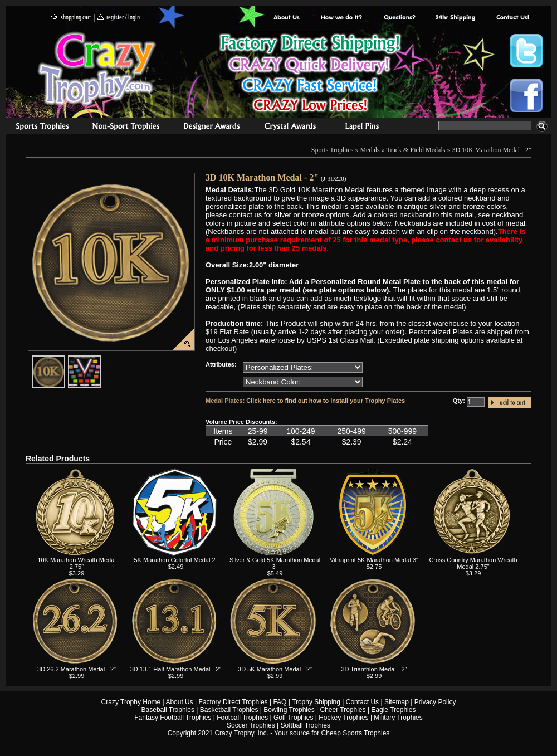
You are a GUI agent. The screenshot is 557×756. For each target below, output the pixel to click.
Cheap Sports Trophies (356, 733)
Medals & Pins (365, 128)
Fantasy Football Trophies (173, 718)
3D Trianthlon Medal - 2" (374, 669)
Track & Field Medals (416, 150)
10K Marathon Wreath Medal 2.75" (76, 563)
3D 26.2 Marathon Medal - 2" (77, 669)
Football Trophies (242, 718)
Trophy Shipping (316, 702)
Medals (370, 150)
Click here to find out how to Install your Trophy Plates (326, 401)
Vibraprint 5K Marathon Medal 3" (374, 560)
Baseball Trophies (168, 710)
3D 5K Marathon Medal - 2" (275, 669)
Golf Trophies (293, 718)
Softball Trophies (306, 725)
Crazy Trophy (97, 69)
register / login (119, 18)
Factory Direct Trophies (342, 18)
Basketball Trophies (229, 710)
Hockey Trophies (343, 718)
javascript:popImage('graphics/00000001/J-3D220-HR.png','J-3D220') (65, 360)
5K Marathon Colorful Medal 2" (175, 560)
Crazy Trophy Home (131, 702)
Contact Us (362, 702)
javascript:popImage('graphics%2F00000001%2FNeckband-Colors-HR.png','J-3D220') (100, 360)
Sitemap (397, 702)
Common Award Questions (399, 18)
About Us (287, 18)
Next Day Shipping (455, 18)
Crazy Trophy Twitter (526, 51)
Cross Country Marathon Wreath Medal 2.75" (473, 563)
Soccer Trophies (251, 725)
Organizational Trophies (126, 128)
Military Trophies (398, 718)
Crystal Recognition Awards (290, 128)
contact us (512, 18)
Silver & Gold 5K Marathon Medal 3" (275, 563)
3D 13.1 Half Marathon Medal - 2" (176, 669)
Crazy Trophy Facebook (526, 95)
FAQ (280, 702)
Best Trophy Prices (310, 74)
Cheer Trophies (343, 710)
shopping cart (70, 18)
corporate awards (211, 128)
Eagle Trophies (393, 710)
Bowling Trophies (289, 710)
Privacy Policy (435, 702)
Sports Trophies (38, 128)
